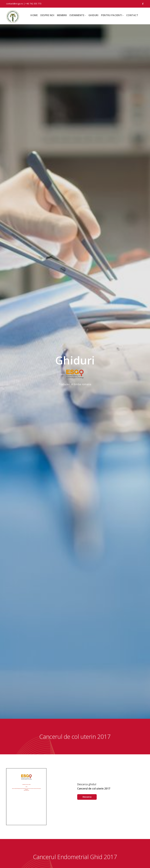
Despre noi (47, 15)
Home (34, 15)
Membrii (62, 15)
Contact (132, 15)
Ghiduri (93, 15)
